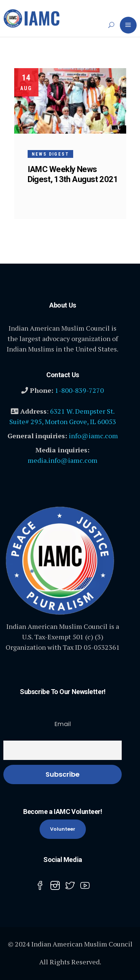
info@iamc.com (93, 436)
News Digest (50, 154)
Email (63, 724)
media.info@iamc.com (63, 460)
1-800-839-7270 (79, 390)
